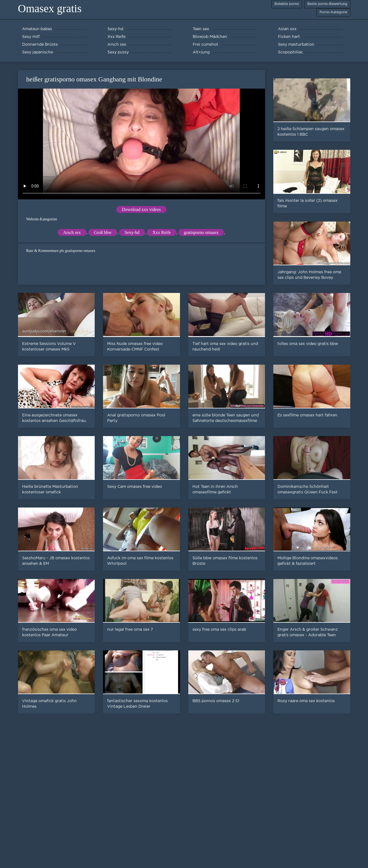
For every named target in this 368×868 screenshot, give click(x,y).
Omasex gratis (50, 8)
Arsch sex (72, 232)
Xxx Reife (161, 232)
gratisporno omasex (201, 232)
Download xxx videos (141, 209)
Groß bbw (103, 232)
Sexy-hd (132, 232)
